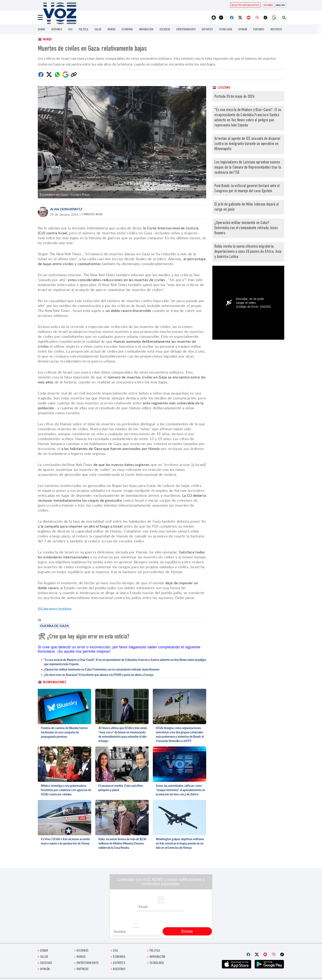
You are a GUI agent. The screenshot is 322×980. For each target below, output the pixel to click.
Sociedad (165, 30)
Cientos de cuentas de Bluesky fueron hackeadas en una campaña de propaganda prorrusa (64, 732)
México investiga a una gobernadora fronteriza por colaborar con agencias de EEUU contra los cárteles (66, 790)
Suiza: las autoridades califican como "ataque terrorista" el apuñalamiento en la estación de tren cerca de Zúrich (181, 790)
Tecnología (225, 30)
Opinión (243, 30)
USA (70, 30)
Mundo (112, 30)
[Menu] (40, 17)
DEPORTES (207, 30)
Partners (259, 30)
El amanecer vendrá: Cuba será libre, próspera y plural (121, 788)
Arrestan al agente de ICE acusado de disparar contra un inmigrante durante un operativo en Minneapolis (247, 144)
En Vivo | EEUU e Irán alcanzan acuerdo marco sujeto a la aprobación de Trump (65, 841)
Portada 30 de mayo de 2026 (234, 97)
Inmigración (146, 30)
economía (127, 30)
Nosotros (276, 30)
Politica (83, 30)
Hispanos (57, 30)
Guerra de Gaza (54, 626)
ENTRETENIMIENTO (186, 30)
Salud (98, 30)
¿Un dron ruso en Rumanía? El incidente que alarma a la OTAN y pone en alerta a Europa (99, 675)
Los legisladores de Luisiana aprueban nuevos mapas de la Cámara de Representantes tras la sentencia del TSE (248, 168)
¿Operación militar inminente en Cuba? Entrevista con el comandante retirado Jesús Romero (102, 669)
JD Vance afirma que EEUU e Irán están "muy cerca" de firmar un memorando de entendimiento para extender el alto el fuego (123, 734)
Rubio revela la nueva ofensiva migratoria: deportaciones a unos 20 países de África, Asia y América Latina (248, 252)
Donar (41, 30)
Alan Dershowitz (66, 209)
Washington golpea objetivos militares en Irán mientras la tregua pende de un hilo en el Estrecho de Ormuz (180, 843)
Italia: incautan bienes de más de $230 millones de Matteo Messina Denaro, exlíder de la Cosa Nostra (122, 843)
